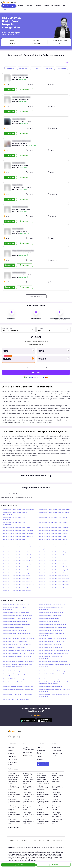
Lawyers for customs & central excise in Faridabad (18, 530)
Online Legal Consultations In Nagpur (14, 808)
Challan (47, 6)
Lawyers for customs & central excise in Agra (17, 573)
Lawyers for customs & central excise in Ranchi (53, 533)
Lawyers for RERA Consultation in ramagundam (17, 695)
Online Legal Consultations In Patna (14, 821)
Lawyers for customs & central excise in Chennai (18, 567)
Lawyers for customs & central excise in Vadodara (54, 527)
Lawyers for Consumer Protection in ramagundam (54, 671)
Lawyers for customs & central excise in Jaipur (53, 561)
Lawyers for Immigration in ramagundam (52, 642)
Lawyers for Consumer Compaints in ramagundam (19, 682)
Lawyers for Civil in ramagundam (13, 628)
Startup (39, 6)
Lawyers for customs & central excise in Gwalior (18, 544)
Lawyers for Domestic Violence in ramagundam (54, 653)
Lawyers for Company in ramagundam (51, 647)
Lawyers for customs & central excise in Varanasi (54, 579)
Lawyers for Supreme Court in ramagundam (52, 639)
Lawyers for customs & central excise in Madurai (18, 570)
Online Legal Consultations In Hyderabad (43, 794)
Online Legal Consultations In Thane (43, 814)
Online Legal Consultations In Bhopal (14, 814)
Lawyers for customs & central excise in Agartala (54, 570)
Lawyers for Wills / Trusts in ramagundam (16, 679)
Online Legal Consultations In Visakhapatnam (58, 814)
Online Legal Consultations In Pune (29, 801)
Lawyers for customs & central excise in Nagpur (54, 552)
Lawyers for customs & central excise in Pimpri (53, 588)
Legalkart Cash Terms (57, 755)
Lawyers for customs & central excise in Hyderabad (19, 510)
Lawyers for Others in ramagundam (14, 647)
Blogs (64, 6)
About (39, 748)
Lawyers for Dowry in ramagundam (14, 671)
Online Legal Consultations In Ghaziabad (58, 788)
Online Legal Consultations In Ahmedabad (43, 801)
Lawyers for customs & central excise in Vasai (17, 558)
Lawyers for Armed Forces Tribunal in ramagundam (19, 639)
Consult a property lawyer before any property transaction (57, 777)
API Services (13, 760)
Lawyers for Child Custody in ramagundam (16, 613)
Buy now (36, 372)
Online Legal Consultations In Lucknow (43, 808)
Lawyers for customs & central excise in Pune (53, 555)
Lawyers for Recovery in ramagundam (15, 631)
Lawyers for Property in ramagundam (50, 631)
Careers (40, 760)
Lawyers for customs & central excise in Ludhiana (18, 561)
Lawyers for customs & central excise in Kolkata (18, 582)
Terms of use (56, 751)
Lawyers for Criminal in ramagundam (51, 687)
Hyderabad (62, 68)
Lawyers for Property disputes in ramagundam (53, 661)
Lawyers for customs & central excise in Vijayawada (55, 510)
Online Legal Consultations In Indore (29, 814)
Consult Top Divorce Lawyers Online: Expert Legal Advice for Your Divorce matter (14, 778)
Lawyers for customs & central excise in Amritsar (54, 558)
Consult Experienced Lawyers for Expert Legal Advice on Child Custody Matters (43, 778)
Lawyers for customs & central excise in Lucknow (54, 576)
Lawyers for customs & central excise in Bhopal (53, 539)
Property (21, 6)
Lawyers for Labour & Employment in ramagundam (55, 650)
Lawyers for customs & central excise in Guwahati (54, 513)
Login (4, 10)
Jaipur (36, 68)
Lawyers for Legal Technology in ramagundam (17, 656)
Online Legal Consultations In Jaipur (29, 808)
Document (30, 6)
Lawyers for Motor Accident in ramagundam (52, 674)
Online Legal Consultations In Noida (29, 788)
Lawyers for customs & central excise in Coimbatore (55, 567)
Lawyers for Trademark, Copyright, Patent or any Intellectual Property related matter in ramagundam (18, 666)
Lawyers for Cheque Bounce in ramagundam (53, 628)
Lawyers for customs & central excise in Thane (17, 588)
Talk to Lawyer (14, 769)
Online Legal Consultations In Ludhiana (43, 821)
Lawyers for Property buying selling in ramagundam (19, 661)
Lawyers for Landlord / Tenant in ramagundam (17, 634)
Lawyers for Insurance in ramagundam (15, 642)
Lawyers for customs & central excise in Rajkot (53, 522)
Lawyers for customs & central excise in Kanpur (53, 573)
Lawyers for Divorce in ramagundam (50, 644)
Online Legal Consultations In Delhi (14, 788)
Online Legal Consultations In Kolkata (14, 801)
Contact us (41, 751)
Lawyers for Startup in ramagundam (50, 616)
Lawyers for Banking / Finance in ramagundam (17, 619)
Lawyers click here (43, 764)
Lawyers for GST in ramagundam (49, 619)
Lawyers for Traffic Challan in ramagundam (16, 699)
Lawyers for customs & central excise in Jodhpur (18, 564)
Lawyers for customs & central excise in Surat (17, 527)
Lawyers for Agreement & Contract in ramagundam (19, 653)
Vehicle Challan (15, 828)
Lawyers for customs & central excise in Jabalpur (18, 547)
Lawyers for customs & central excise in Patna (17, 591)
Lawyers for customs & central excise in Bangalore (18, 536)
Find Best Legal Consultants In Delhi (57, 821)
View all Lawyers (36, 297)
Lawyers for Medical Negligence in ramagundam (18, 616)
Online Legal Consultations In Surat (58, 801)
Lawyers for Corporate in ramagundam (15, 622)
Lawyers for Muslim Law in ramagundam (51, 613)
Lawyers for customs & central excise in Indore (53, 544)
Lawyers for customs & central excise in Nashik (17, 555)
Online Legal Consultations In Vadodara (29, 821)
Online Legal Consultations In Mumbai (14, 794)
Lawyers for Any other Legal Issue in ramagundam (18, 687)
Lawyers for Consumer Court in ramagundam (53, 625)
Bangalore (23, 68)
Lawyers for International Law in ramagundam (17, 644)
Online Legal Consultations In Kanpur (58, 808)
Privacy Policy (57, 748)
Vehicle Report (56, 6)
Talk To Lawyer (9, 6)
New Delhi (10, 68)
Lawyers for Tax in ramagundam (49, 622)
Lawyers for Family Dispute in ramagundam (16, 605)
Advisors (40, 757)
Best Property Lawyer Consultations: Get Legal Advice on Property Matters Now (29, 778)
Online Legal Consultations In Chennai (58, 794)
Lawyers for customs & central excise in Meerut (17, 579)
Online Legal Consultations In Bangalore (29, 794)
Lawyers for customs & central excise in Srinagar (54, 530)
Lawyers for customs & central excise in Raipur (53, 518)
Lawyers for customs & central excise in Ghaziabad (55, 585)
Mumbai (49, 68)
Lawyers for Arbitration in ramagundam (51, 679)
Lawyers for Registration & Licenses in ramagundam (19, 650)
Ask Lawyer (12, 757)
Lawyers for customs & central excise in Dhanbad (18, 533)
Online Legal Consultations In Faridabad (43, 788)
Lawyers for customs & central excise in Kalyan (17, 552)
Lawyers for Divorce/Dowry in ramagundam (52, 605)
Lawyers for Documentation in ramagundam (17, 625)
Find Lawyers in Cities (14, 763)
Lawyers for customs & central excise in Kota (53, 536)
